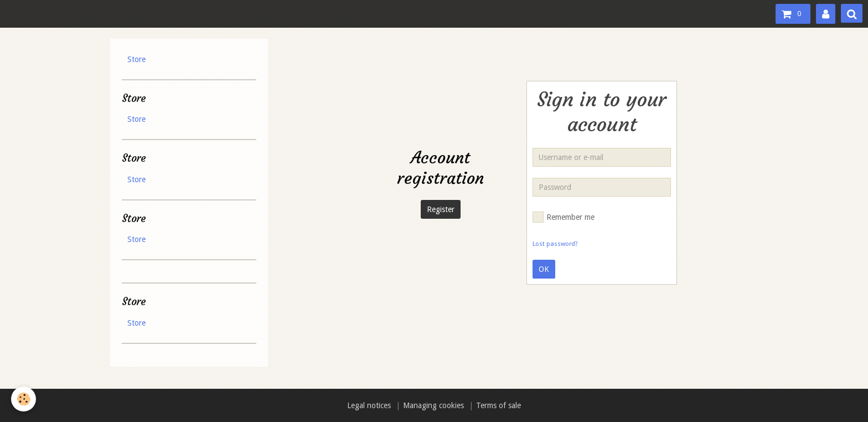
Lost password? (555, 244)
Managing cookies (433, 405)
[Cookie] (24, 399)
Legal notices (369, 405)
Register (441, 209)
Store (136, 59)
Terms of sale (498, 405)
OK (544, 269)
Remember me (564, 217)
